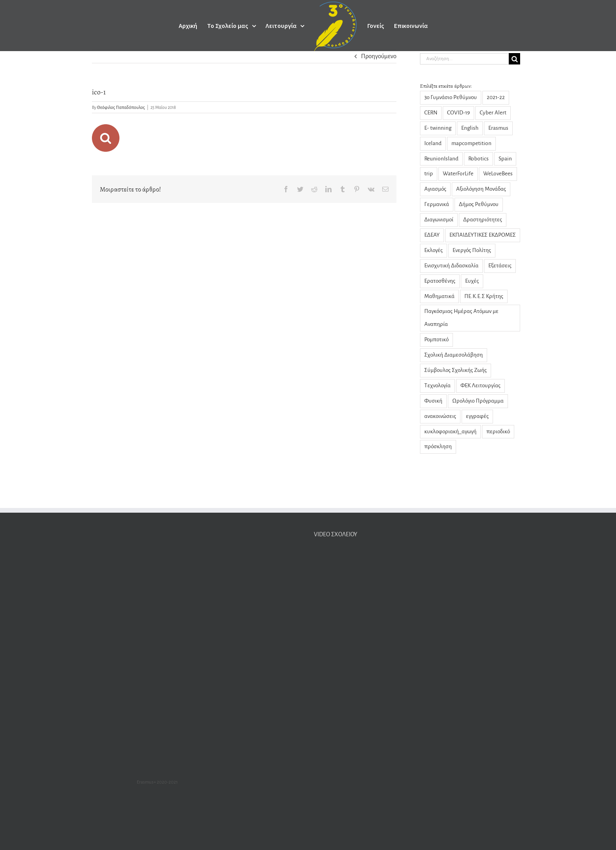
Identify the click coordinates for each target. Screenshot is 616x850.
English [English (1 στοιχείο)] (470, 128)
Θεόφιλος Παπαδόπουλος (121, 107)
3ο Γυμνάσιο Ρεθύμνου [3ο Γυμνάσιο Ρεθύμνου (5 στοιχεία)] (451, 97)
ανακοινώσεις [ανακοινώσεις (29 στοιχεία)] (440, 416)
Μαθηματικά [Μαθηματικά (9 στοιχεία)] (439, 296)
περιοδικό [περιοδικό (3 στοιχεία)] (498, 431)
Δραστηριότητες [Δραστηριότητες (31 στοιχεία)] (483, 220)
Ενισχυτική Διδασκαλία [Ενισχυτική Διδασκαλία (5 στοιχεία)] (451, 266)
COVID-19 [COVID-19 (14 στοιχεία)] (458, 113)
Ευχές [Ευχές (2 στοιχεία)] (472, 281)
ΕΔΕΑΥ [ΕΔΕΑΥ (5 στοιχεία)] (432, 235)
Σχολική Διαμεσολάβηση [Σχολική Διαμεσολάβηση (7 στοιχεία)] (454, 355)
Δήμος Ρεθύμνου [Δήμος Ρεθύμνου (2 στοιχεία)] (479, 204)
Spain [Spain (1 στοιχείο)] (505, 159)
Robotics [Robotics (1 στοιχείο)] (478, 159)
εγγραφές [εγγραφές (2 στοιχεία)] (477, 416)
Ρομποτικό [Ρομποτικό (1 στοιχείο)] (436, 339)
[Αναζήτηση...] (464, 59)
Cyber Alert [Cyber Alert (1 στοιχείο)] (493, 113)
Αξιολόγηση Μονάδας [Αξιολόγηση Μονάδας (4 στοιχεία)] (481, 189)
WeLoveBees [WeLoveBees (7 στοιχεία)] (498, 174)
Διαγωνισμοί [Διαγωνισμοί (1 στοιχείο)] (439, 220)
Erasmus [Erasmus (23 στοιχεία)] (498, 128)
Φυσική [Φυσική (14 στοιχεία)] (433, 401)
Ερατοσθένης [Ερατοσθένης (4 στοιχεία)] (440, 281)
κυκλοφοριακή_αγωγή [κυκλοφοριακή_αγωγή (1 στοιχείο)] (450, 431)
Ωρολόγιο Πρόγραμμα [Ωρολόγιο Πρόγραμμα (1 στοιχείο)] (478, 401)
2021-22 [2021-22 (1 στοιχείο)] (496, 97)
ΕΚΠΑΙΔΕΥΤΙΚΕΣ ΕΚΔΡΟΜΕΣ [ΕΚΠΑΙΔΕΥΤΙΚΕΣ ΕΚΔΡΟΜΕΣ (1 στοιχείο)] (483, 235)
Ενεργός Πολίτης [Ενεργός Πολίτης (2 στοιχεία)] (472, 250)
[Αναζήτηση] (514, 59)
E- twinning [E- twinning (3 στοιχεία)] (438, 128)
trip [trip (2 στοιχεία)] (429, 174)
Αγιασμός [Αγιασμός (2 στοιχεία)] (435, 189)
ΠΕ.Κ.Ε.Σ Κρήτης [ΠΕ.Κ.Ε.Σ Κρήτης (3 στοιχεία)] (484, 296)
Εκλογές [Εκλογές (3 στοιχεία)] (434, 250)
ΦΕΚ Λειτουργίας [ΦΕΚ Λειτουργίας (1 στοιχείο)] (480, 385)
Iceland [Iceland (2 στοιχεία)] (433, 143)
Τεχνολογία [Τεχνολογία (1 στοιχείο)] (437, 385)
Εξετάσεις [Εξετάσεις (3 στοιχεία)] (500, 266)
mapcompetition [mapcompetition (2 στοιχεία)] (471, 143)
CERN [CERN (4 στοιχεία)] (431, 113)
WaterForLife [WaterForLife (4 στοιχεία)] (458, 174)
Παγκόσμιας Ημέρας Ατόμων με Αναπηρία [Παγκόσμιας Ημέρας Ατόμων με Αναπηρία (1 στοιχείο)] (461, 318)
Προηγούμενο (379, 56)
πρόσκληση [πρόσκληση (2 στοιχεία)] (438, 446)
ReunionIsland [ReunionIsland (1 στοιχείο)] (441, 159)
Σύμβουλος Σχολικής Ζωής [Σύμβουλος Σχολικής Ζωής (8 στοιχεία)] (456, 370)
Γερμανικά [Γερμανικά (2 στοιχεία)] (437, 204)
